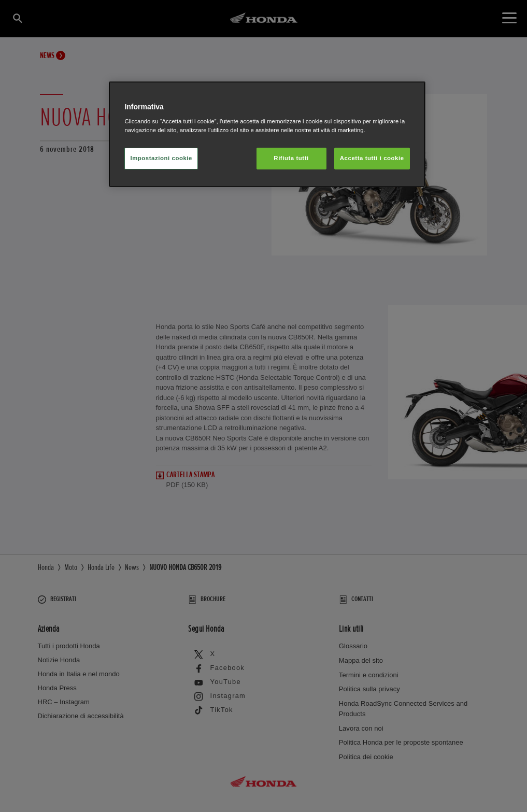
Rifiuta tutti (291, 158)
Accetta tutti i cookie (372, 158)
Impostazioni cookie (161, 158)
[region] (267, 134)
